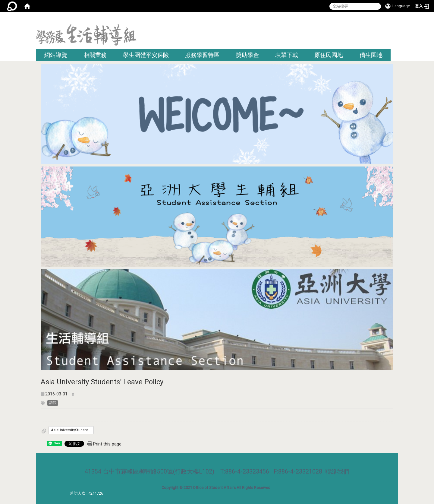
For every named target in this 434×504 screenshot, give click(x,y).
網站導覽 (56, 55)
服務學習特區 (202, 55)
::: (396, 19)
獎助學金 (247, 55)
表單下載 (287, 55)
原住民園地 (329, 55)
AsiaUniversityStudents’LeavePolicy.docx (72, 430)
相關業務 (95, 55)
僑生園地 (371, 55)
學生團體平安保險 (146, 55)
